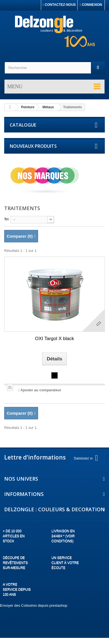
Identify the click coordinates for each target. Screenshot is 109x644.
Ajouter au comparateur (41, 390)
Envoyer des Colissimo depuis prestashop (34, 605)
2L (10, 387)
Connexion (91, 5)
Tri (6, 219)
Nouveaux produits (33, 146)
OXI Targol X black (54, 339)
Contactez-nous (59, 5)
